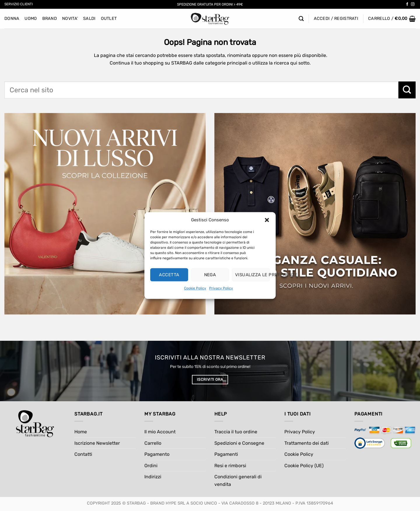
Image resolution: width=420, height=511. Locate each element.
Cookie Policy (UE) (304, 466)
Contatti (83, 454)
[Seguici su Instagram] (413, 4)
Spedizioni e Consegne (239, 443)
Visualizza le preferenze (252, 275)
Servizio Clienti (19, 4)
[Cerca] (301, 19)
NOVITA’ (70, 19)
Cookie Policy (195, 288)
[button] (267, 220)
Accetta (169, 275)
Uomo (31, 19)
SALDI (89, 19)
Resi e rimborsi (230, 466)
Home (81, 432)
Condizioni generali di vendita (238, 480)
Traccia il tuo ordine (236, 432)
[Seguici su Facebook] (407, 4)
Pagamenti (226, 454)
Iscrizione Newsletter (97, 443)
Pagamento (157, 454)
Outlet (109, 19)
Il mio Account (160, 432)
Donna (12, 19)
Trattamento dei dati (307, 443)
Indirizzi (153, 477)
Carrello (153, 443)
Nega (210, 275)
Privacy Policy (221, 288)
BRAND (50, 19)
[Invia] (407, 90)
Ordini (151, 466)
